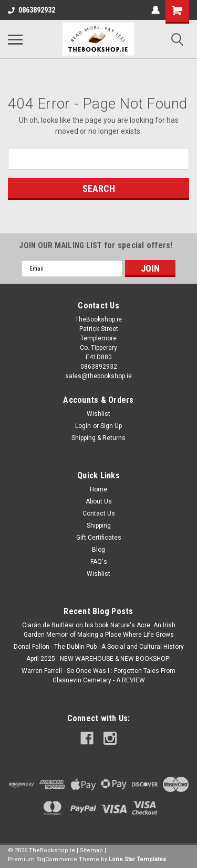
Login (83, 426)
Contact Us (99, 513)
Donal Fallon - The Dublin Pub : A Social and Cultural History (99, 647)
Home (98, 489)
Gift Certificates (99, 538)
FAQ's (99, 562)
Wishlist (98, 414)
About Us (99, 501)
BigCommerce (57, 859)
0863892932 (32, 10)
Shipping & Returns (98, 438)
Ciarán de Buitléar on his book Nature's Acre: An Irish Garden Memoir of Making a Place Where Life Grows (99, 630)
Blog (98, 550)
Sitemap (91, 850)
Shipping (99, 526)
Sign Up (111, 426)
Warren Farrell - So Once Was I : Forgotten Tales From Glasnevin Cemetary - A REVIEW (98, 676)
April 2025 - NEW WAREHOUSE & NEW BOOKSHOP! (98, 659)
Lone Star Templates (137, 859)
